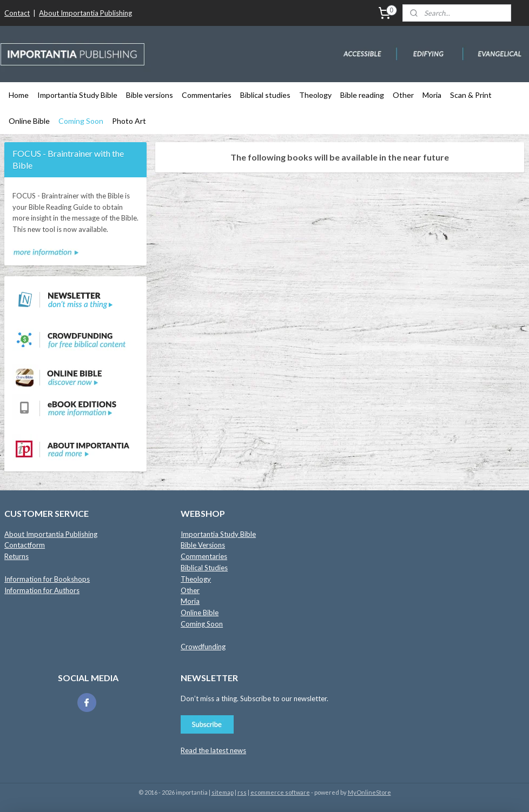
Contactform (25, 545)
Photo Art (129, 121)
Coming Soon (81, 121)
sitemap (223, 792)
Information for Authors (42, 590)
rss (242, 792)
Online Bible (29, 121)
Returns (16, 556)
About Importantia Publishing (85, 13)
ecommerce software (280, 792)
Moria (432, 95)
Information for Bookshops (47, 579)
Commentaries (207, 95)
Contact (17, 13)
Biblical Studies (204, 568)
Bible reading (362, 95)
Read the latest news (213, 750)
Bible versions (150, 95)
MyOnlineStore (369, 792)
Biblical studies (265, 95)
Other (403, 95)
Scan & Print (471, 95)
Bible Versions (203, 545)
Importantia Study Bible (77, 95)
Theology (315, 95)
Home (19, 95)
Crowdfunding (203, 647)
